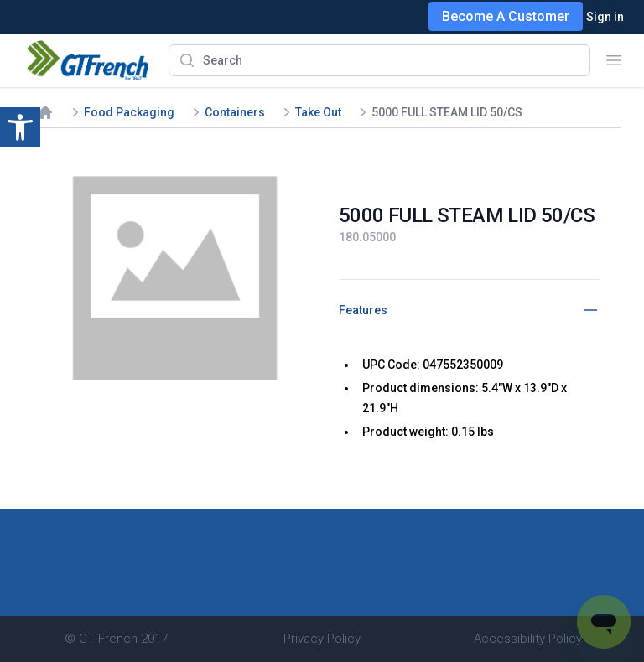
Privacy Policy (322, 639)
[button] (20, 127)
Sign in (605, 17)
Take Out (318, 112)
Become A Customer (506, 16)
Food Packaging (129, 112)
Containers (235, 112)
